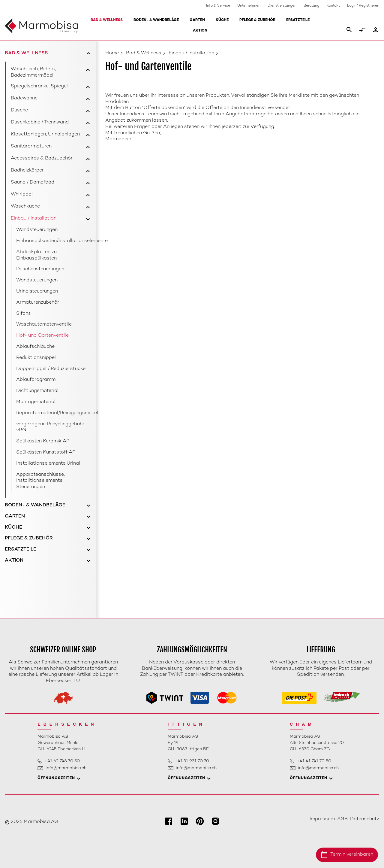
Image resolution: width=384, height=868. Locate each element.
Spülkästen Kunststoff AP (46, 452)
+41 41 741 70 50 (314, 761)
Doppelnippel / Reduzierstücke (51, 369)
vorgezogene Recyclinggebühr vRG (50, 427)
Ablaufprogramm (36, 380)
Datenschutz (365, 819)
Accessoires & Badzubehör (42, 158)
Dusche (19, 110)
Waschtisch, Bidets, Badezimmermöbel (33, 72)
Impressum (322, 819)
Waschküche (25, 206)
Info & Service (218, 6)
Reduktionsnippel (36, 358)
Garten (197, 20)
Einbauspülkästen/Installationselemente (54, 241)
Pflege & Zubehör (257, 20)
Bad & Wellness (107, 20)
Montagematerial (36, 402)
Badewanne (24, 98)
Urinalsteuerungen (37, 291)
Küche (222, 20)
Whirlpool (22, 194)
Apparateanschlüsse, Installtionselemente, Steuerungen (40, 481)
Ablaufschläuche (35, 347)
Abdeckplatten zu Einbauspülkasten (36, 255)
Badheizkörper (27, 170)
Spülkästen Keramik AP (43, 441)
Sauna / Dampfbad (33, 182)
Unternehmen (249, 6)
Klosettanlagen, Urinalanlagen (45, 134)
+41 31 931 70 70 (192, 761)
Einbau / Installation (34, 219)
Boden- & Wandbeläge (156, 20)
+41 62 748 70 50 (62, 761)
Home (112, 53)
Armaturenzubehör (38, 303)
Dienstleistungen (282, 6)
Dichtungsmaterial (37, 391)
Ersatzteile (298, 20)
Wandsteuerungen (37, 230)
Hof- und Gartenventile (42, 336)
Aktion (200, 31)
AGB (342, 819)
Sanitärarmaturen (31, 146)
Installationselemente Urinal (48, 464)
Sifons (24, 314)
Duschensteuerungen (40, 269)
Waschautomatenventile (44, 325)
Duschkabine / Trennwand (40, 122)
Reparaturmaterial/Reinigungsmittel (54, 413)
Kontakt (333, 6)
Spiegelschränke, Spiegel (39, 86)
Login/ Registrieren (363, 6)
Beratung (311, 6)
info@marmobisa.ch (66, 768)
